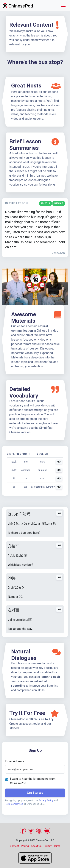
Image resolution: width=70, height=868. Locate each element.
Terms (57, 846)
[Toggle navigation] (63, 6)
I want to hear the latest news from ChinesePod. (33, 781)
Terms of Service (14, 804)
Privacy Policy (46, 800)
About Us (36, 846)
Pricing (25, 846)
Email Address (15, 761)
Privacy (48, 846)
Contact (14, 846)
